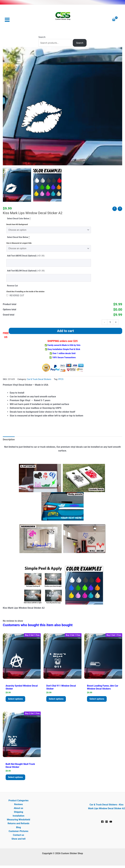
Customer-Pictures (18, 832)
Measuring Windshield (18, 820)
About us (18, 809)
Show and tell (19, 839)
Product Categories (18, 801)
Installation (19, 816)
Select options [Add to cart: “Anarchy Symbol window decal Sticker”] (16, 699)
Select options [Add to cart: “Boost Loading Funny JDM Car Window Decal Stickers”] (97, 699)
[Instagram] (107, 822)
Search (42, 37)
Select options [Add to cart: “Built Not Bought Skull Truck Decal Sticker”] (16, 778)
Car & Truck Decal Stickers (39, 379)
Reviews (19, 805)
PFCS (61, 379)
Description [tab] (9, 440)
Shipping (19, 813)
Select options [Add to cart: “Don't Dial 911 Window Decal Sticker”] (57, 699)
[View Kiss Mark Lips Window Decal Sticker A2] (17, 185)
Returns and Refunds (18, 824)
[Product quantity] (110, 322)
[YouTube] (111, 822)
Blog (19, 828)
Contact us (19, 836)
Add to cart (66, 331)
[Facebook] (102, 822)
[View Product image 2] (47, 185)
